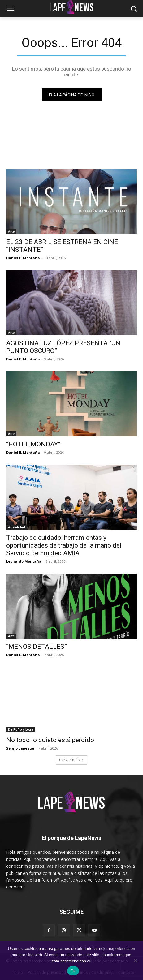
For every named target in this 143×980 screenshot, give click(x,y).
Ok (73, 971)
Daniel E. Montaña (23, 258)
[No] (135, 961)
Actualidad (17, 527)
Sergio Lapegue (20, 748)
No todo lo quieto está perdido (50, 740)
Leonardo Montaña (24, 561)
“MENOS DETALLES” (37, 647)
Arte (11, 231)
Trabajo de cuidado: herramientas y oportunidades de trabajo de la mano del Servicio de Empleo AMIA (64, 545)
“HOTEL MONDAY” (33, 444)
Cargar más (71, 760)
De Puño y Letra (21, 729)
